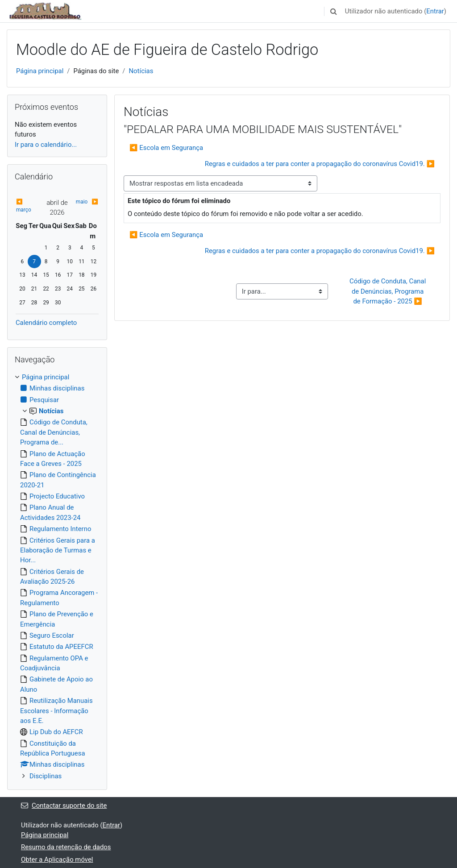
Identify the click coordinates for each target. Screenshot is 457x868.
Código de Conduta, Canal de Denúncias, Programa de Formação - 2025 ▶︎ (388, 291)
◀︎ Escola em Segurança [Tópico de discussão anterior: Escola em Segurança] (166, 148)
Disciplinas (46, 776)
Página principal (40, 71)
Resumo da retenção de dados (66, 847)
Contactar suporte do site (64, 806)
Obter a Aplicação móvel (57, 860)
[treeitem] (57, 577)
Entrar (435, 11)
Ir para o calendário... (46, 145)
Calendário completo (46, 323)
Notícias (141, 71)
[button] (334, 11)
